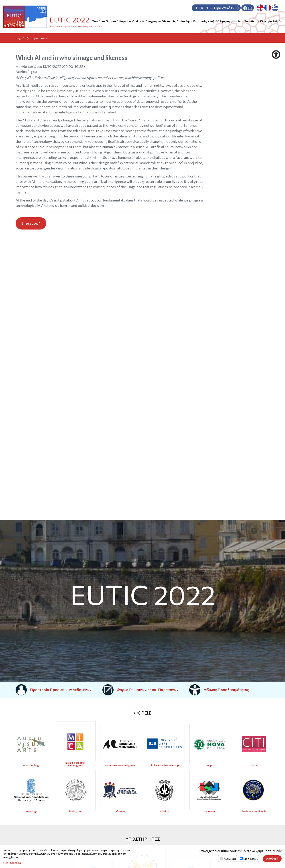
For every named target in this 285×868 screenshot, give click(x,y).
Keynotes (125, 21)
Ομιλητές (138, 21)
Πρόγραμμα (153, 21)
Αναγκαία (230, 859)
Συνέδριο (99, 21)
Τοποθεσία (252, 21)
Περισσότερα (12, 863)
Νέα (241, 21)
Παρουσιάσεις (40, 38)
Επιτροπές (200, 21)
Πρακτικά (112, 21)
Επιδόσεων (251, 859)
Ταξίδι (277, 21)
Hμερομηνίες (229, 21)
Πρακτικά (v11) (216, 8)
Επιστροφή (31, 223)
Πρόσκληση (184, 21)
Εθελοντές (169, 21)
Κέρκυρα (266, 21)
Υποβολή (214, 21)
